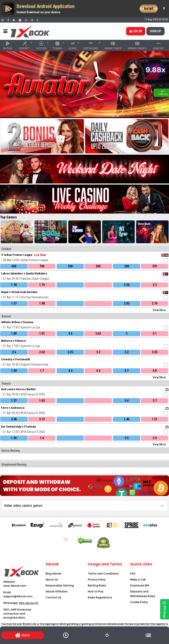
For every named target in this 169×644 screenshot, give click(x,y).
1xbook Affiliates (57, 591)
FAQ (133, 574)
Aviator (158, 46)
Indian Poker (113, 46)
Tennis (59, 46)
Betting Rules (97, 585)
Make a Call (138, 579)
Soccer (43, 46)
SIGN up (156, 31)
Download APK (140, 585)
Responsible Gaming (60, 585)
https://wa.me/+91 (29, 603)
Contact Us (53, 597)
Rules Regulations (100, 597)
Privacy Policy (97, 579)
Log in (136, 31)
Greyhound (92, 46)
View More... (160, 310)
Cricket (26, 46)
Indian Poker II (137, 46)
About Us (52, 579)
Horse (74, 46)
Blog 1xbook (53, 574)
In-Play (8, 46)
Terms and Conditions (103, 574)
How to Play (96, 591)
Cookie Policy (139, 602)
